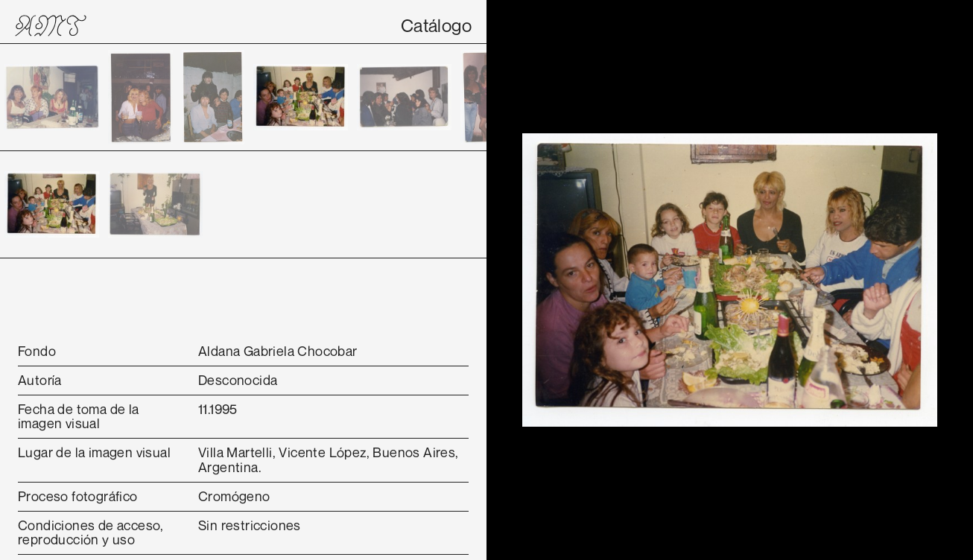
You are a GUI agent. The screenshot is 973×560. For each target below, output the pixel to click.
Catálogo (436, 25)
